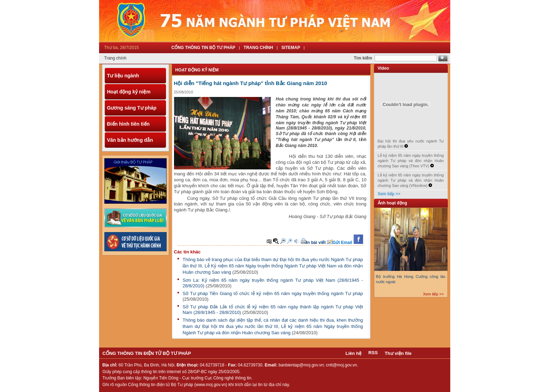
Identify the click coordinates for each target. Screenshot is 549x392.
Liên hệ (353, 353)
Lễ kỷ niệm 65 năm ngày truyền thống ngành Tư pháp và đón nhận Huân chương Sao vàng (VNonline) (411, 180)
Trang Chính (258, 48)
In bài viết (316, 243)
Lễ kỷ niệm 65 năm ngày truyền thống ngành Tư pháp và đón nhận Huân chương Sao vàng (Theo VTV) (411, 161)
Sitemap (291, 48)
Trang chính (116, 58)
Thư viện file (398, 353)
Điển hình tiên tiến (128, 124)
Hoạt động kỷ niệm (129, 92)
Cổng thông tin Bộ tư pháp (203, 48)
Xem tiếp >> (389, 194)
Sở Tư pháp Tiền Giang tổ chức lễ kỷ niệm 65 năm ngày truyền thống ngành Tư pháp (273, 293)
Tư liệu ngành (123, 76)
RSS (373, 353)
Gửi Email (342, 243)
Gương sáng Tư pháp (132, 108)
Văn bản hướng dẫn (130, 140)
